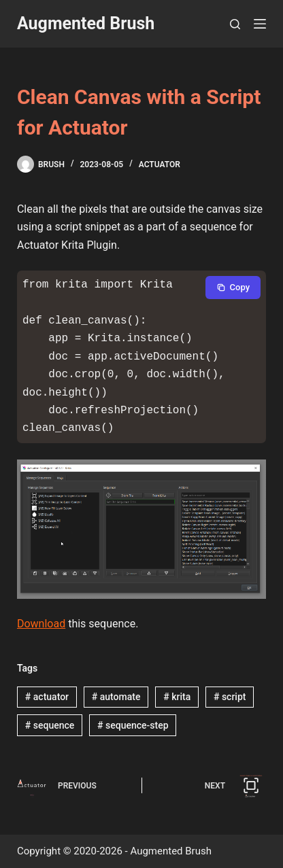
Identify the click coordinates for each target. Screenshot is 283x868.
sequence (50, 725)
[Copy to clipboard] (233, 288)
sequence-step (133, 725)
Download (41, 624)
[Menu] (260, 24)
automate (116, 697)
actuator (47, 697)
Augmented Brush (86, 23)
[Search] (235, 24)
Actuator (160, 164)
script (230, 697)
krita (177, 697)
